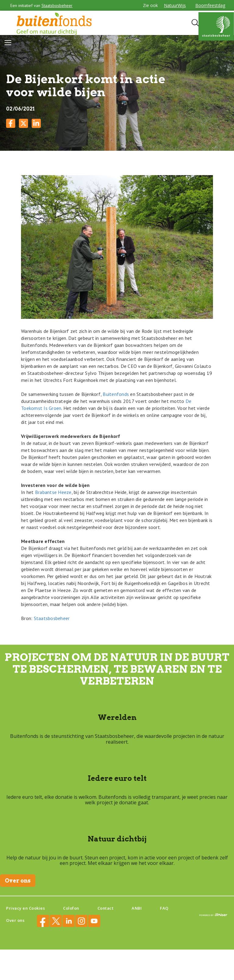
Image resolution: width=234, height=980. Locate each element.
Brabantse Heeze (53, 492)
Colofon (71, 908)
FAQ (164, 908)
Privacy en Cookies (25, 908)
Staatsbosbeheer (57, 5)
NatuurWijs (175, 5)
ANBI (137, 908)
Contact (106, 908)
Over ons (18, 881)
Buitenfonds (116, 394)
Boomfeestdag (210, 5)
